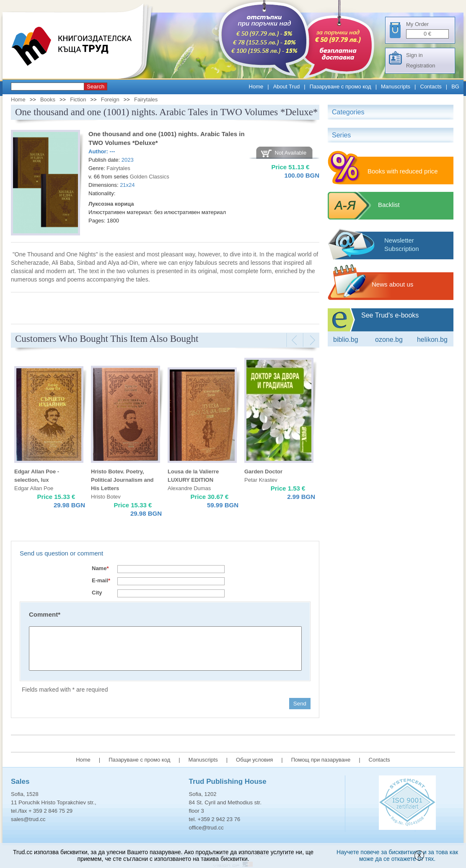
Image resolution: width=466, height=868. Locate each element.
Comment (45, 614)
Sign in (414, 55)
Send (300, 704)
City (97, 593)
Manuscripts (396, 87)
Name (100, 568)
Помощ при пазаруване (321, 760)
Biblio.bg (346, 340)
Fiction (78, 99)
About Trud (287, 87)
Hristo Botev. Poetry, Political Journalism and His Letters (122, 480)
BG (455, 87)
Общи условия (254, 760)
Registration (421, 66)
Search (96, 87)
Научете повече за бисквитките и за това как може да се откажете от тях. (397, 855)
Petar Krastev (261, 480)
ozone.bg (389, 340)
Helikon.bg (432, 340)
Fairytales (146, 99)
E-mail (101, 580)
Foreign (110, 99)
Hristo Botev (106, 497)
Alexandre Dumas (189, 488)
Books (48, 99)
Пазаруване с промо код (340, 87)
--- (113, 151)
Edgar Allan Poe (34, 488)
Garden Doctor (263, 471)
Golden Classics (150, 177)
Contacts (431, 87)
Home (256, 87)
